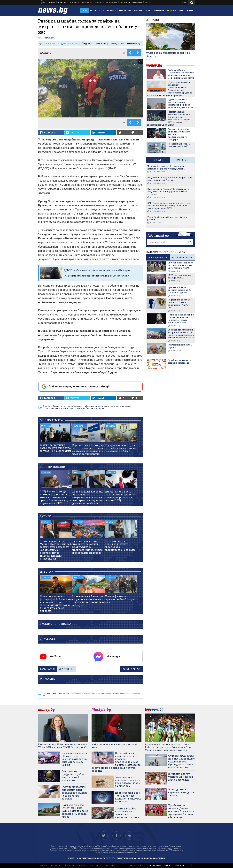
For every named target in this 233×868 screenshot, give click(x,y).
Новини (52, 2)
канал (80, 406)
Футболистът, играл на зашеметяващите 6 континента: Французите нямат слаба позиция (181, 761)
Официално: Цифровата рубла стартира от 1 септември (73, 776)
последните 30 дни (182, 257)
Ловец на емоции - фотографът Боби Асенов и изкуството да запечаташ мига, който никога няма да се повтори (56, 603)
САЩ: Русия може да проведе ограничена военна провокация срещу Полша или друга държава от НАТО (56, 497)
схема (128, 406)
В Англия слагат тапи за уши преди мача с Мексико (181, 777)
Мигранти (63, 408)
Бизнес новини (62, 2)
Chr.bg (148, 2)
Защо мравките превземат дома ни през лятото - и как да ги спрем (128, 781)
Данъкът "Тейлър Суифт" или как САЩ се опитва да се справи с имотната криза (75, 811)
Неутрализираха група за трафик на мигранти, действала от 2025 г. (121, 448)
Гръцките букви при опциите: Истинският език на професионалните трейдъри (179, 134)
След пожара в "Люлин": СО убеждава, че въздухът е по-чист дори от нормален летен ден (168, 192)
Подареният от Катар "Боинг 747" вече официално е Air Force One (179, 304)
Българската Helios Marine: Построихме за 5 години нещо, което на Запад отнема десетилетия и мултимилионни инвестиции (56, 550)
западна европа (50, 408)
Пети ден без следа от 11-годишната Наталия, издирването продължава (166, 167)
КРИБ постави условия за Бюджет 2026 (180, 276)
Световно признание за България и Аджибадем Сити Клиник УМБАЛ (180, 265)
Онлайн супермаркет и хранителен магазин (180, 361)
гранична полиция (99, 406)
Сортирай (66, 669)
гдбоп (86, 406)
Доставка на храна (99, 2)
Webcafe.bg (125, 2)
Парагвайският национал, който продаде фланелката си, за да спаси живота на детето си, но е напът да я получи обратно (116, 762)
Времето (150, 59)
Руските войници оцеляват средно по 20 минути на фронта (179, 290)
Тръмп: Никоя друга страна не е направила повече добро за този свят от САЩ (120, 496)
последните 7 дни (158, 257)
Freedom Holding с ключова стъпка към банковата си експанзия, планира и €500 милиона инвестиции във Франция (169, 118)
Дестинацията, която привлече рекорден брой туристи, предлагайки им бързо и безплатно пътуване (87, 547)
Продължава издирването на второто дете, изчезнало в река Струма (170, 179)
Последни (158, 160)
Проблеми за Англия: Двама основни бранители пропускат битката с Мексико (181, 811)
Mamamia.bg (138, 2)
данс (71, 408)
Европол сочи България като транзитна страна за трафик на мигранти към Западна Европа (88, 449)
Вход (184, 2)
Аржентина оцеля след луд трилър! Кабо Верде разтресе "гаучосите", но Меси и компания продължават (168, 747)
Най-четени (182, 160)
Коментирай (129, 669)
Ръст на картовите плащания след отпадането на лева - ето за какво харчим (74, 793)
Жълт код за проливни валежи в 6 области (168, 54)
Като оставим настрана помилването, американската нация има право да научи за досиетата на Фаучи (88, 497)
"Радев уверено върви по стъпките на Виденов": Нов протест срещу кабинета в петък (181, 319)
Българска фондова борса (112, 2)
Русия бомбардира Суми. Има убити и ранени (167, 218)
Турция (56, 406)
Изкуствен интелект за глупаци (180, 346)
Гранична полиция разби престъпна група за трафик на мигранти (55, 448)
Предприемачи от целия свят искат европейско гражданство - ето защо (120, 545)
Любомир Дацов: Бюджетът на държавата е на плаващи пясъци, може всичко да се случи (181, 74)
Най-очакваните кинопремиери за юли (114, 746)
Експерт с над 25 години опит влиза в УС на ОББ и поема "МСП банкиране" (63, 746)
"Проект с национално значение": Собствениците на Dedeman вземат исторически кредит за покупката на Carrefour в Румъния (169, 89)
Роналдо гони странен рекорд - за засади (181, 792)
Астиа (101, 408)
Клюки (74, 2)
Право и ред (100, 44)
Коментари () (133, 44)
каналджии (80, 408)
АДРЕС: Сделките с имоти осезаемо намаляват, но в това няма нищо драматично (181, 103)
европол (72, 406)
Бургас (87, 44)
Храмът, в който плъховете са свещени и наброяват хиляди (127, 813)
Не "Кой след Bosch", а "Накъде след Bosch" (179, 145)
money (156, 65)
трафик (64, 406)
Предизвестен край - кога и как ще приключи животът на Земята (128, 797)
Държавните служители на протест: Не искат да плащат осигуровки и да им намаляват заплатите (181, 334)
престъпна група (116, 406)
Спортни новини (87, 2)
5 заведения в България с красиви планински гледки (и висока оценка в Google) (89, 601)
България (47, 406)
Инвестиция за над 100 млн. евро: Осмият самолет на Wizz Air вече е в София (74, 759)
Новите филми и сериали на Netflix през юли (120, 599)
